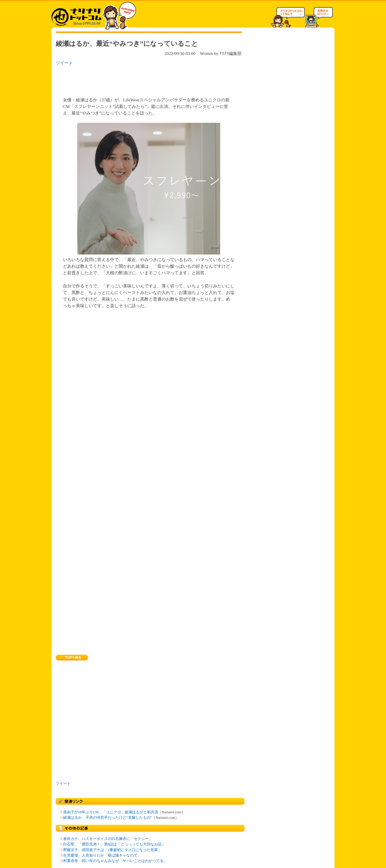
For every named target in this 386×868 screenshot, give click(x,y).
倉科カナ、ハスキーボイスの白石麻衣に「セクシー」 (108, 839)
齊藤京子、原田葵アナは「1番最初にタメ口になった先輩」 (112, 850)
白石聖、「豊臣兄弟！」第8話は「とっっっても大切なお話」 (114, 844)
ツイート (64, 63)
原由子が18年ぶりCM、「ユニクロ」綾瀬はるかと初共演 (111, 812)
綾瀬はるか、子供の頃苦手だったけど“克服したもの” (108, 818)
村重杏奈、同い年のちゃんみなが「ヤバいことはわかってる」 (115, 861)
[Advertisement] (130, 80)
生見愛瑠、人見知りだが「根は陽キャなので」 (102, 855)
